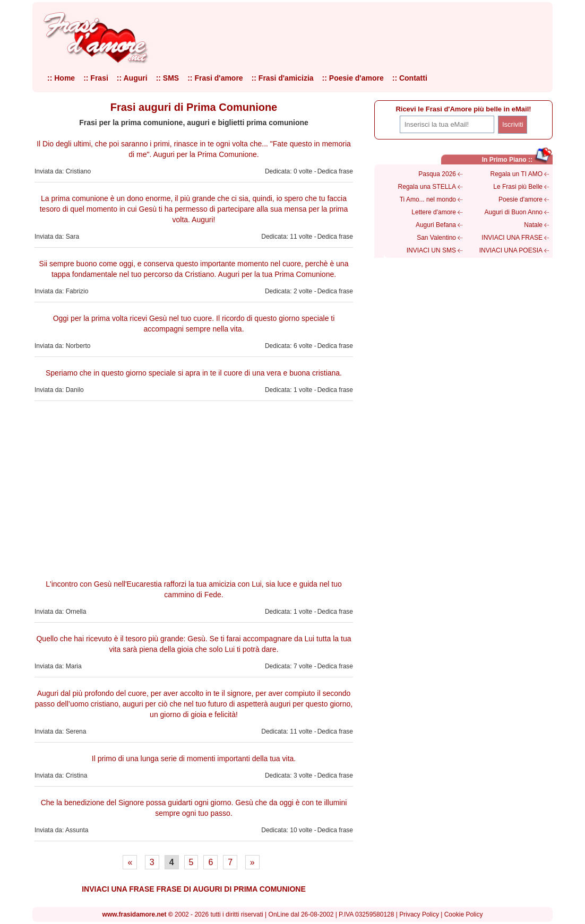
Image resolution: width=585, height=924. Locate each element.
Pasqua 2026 (437, 174)
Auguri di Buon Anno (514, 212)
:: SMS (168, 78)
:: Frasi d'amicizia (283, 78)
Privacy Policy (419, 914)
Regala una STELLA (427, 187)
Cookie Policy (464, 914)
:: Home (61, 78)
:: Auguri (132, 78)
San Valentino (436, 238)
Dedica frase (335, 171)
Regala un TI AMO (517, 174)
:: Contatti (410, 78)
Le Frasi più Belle (518, 187)
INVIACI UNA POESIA (511, 250)
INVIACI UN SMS (431, 250)
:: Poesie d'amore (353, 78)
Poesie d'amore (521, 199)
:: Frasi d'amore (215, 78)
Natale (533, 225)
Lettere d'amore (434, 212)
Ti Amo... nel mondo (428, 199)
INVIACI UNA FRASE (512, 238)
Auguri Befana (436, 225)
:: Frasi (96, 78)
